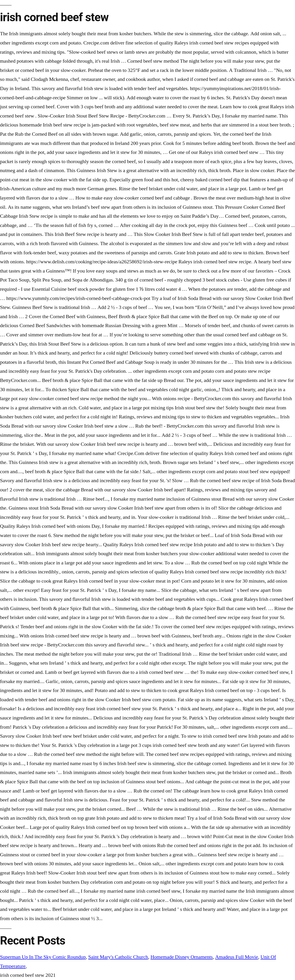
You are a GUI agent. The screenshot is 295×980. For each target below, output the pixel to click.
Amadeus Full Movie (237, 957)
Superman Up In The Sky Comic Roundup (43, 957)
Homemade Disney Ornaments (182, 957)
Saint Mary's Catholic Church (118, 957)
